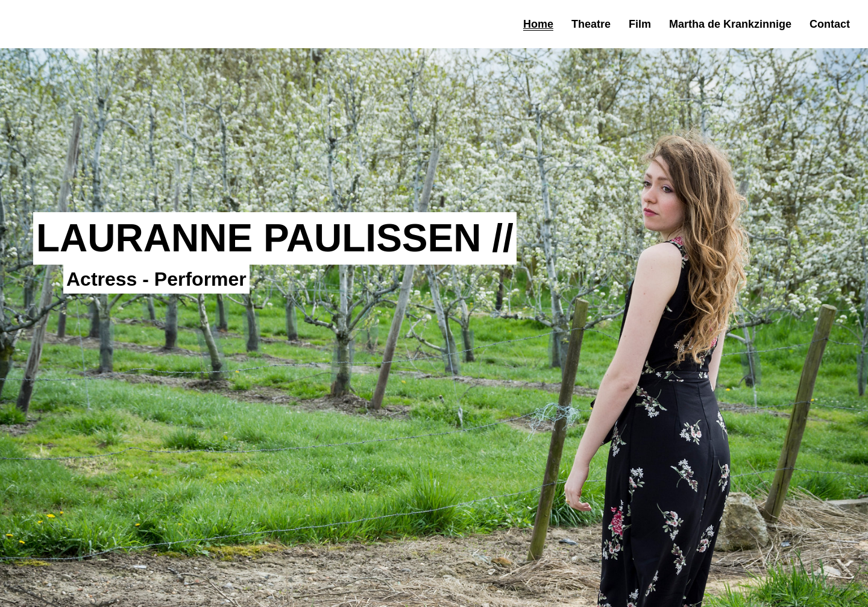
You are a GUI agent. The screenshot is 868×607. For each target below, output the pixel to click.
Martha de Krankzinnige (730, 24)
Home (538, 24)
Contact (830, 24)
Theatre (591, 24)
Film (640, 24)
